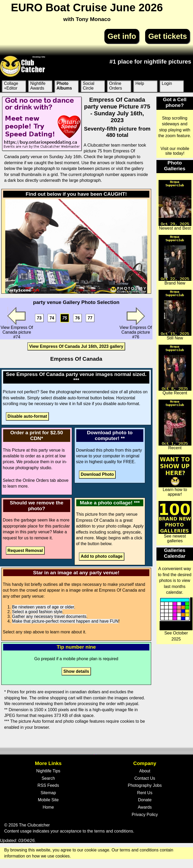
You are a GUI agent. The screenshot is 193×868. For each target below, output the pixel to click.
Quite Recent (175, 370)
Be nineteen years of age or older (43, 607)
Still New (175, 315)
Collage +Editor (11, 86)
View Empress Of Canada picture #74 (17, 323)
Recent (175, 425)
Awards (145, 807)
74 (52, 318)
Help (140, 83)
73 (39, 318)
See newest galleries (175, 522)
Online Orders (116, 86)
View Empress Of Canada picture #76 (136, 323)
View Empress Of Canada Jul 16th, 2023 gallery (76, 346)
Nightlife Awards (38, 86)
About (145, 771)
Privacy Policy (145, 815)
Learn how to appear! (175, 476)
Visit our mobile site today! (175, 151)
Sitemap (48, 793)
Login (167, 83)
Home (48, 807)
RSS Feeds (48, 785)
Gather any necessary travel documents (49, 616)
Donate (145, 800)
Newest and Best (175, 205)
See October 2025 (176, 619)
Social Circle (89, 86)
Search (48, 778)
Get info (122, 36)
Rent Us (145, 793)
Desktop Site (39, 57)
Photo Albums (64, 86)
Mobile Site (48, 800)
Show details (76, 671)
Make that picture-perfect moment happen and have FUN (65, 621)
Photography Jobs (145, 785)
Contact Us (145, 778)
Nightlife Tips (48, 771)
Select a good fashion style (37, 612)
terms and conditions (114, 831)
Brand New (175, 260)
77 (90, 318)
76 (78, 318)
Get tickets (168, 36)
